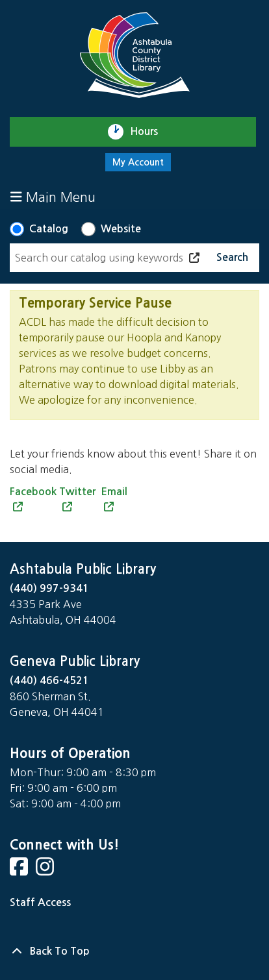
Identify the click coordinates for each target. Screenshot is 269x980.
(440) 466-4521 (49, 680)
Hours (150, 132)
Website (121, 229)
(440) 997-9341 (49, 588)
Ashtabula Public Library (83, 569)
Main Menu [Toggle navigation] (53, 197)
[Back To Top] (134, 951)
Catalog (49, 229)
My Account (138, 162)
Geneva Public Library (75, 661)
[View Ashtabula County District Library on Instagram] (46, 871)
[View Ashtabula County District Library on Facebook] (20, 871)
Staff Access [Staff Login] (40, 902)
